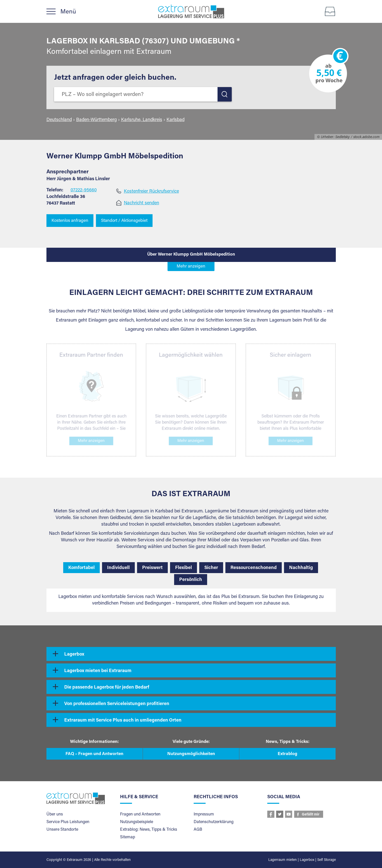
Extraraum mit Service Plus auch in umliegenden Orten (123, 721)
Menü (68, 12)
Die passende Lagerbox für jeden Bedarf (107, 688)
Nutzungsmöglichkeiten (191, 754)
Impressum (204, 814)
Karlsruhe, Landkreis (142, 120)
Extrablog (287, 754)
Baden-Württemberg (96, 120)
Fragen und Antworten (140, 814)
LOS (225, 94)
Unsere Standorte (62, 830)
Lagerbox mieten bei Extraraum (98, 671)
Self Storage (327, 860)
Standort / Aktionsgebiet (124, 221)
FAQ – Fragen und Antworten (94, 754)
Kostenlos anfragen (70, 221)
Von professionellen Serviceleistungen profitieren (117, 704)
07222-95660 (84, 190)
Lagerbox (74, 655)
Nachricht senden (142, 203)
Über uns (55, 814)
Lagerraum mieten (283, 860)
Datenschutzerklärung (214, 822)
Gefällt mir (311, 815)
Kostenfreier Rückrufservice (151, 192)
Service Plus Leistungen (68, 822)
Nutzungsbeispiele (137, 822)
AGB (198, 830)
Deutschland (59, 120)
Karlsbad (176, 120)
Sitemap (128, 837)
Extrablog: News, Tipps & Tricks (149, 830)
